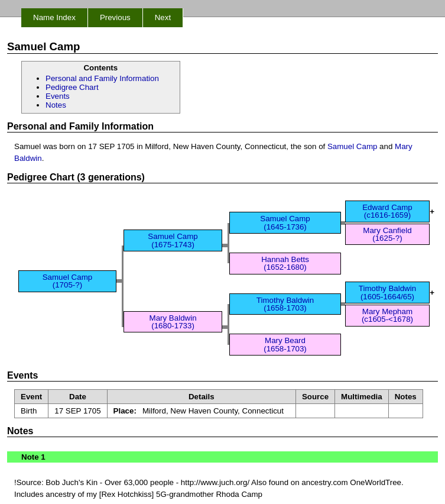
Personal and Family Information (102, 78)
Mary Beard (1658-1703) (285, 344)
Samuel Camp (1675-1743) (173, 240)
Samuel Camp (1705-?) (67, 281)
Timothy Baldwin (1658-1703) (285, 304)
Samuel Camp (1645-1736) (285, 222)
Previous (115, 17)
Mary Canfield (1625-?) (387, 234)
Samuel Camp (352, 146)
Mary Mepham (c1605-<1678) (387, 315)
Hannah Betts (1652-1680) (285, 263)
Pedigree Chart (72, 87)
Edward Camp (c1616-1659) (387, 211)
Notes (56, 105)
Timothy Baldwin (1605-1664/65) (387, 292)
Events (58, 96)
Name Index (54, 17)
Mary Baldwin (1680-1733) (173, 322)
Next (163, 17)
